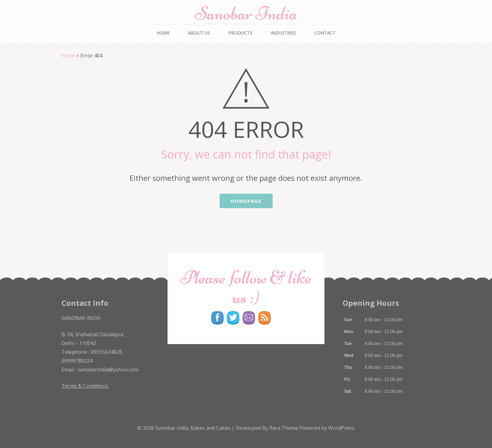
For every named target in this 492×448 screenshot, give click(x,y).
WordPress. (342, 428)
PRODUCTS (240, 33)
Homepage (246, 201)
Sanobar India (246, 13)
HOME (163, 33)
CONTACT (325, 33)
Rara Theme (284, 428)
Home (68, 56)
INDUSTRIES (283, 33)
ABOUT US (199, 33)
